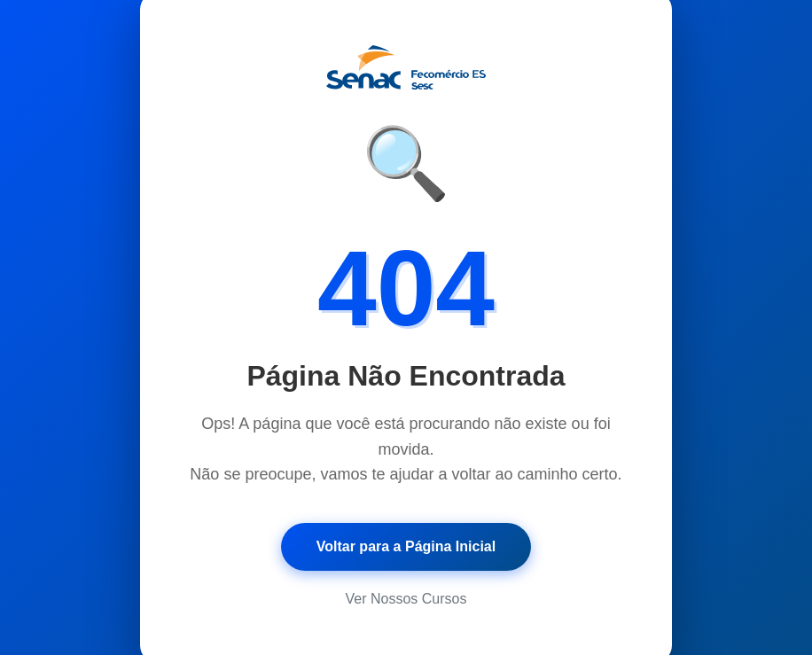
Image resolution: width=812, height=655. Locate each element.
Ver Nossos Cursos (406, 599)
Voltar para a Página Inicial (406, 546)
